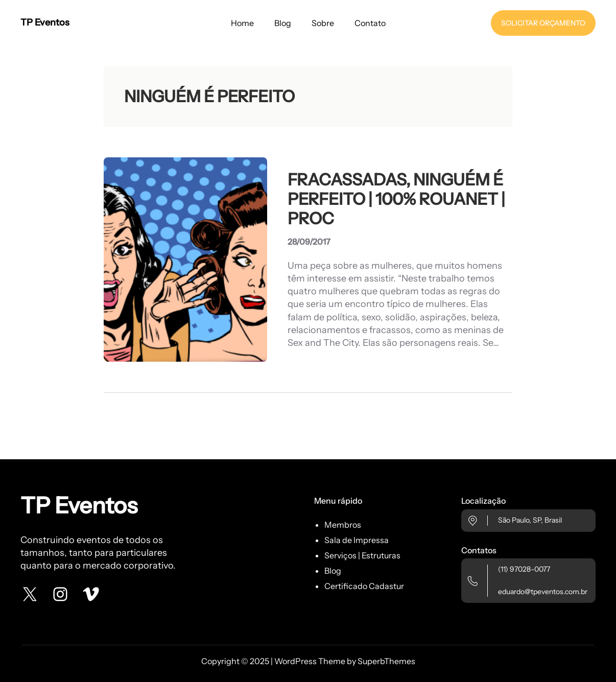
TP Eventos (45, 22)
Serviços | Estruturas (362, 555)
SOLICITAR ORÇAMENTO (543, 23)
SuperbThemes (386, 661)
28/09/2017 (309, 242)
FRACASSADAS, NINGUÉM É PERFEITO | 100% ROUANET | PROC (396, 199)
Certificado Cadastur (364, 586)
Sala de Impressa (357, 540)
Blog (333, 571)
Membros (343, 525)
